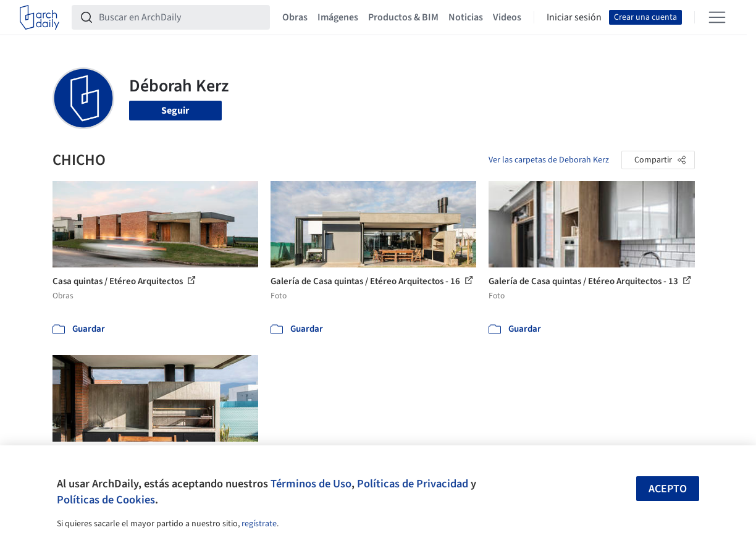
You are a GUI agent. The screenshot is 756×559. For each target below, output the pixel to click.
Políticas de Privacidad (413, 484)
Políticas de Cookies (106, 500)
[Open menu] (717, 17)
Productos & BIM (403, 17)
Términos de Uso (311, 484)
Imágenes (338, 17)
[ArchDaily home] (40, 17)
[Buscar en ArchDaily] (181, 17)
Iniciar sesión (574, 17)
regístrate (259, 524)
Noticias (466, 17)
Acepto (668, 489)
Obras (295, 17)
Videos (507, 17)
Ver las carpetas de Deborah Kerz (549, 160)
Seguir (175, 111)
